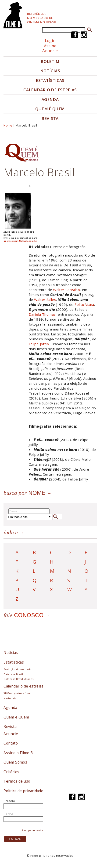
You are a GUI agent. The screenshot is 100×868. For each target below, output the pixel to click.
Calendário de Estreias (50, 90)
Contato (11, 743)
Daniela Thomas (42, 314)
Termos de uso (17, 781)
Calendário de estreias (24, 686)
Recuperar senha (33, 830)
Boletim (50, 61)
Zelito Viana (84, 304)
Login (50, 40)
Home (8, 125)
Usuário (9, 801)
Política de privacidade (23, 791)
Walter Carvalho (66, 290)
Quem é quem (50, 109)
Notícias (50, 71)
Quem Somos (15, 762)
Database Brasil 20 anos (18, 679)
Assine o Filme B (18, 753)
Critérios (11, 772)
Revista (50, 119)
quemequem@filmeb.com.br (20, 241)
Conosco (23, 615)
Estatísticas (50, 81)
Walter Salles (45, 300)
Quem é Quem (16, 717)
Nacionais (10, 698)
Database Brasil (13, 674)
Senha (8, 814)
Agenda (50, 100)
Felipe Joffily (39, 344)
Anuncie (50, 51)
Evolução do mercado (18, 669)
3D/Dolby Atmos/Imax (18, 693)
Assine (50, 46)
